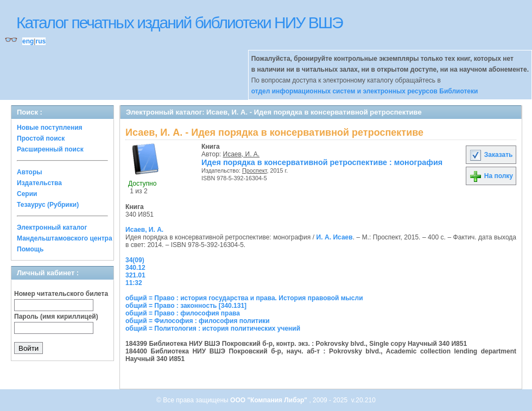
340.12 (135, 268)
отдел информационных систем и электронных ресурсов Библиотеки (365, 91)
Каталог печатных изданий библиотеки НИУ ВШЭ (179, 23)
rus (40, 41)
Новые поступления (50, 128)
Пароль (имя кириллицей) (56, 317)
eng (28, 41)
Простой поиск (41, 138)
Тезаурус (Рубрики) (48, 205)
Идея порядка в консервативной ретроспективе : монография (322, 162)
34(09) (135, 260)
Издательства (39, 183)
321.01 (135, 275)
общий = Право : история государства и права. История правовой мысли (244, 298)
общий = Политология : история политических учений (213, 328)
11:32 (134, 283)
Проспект (255, 170)
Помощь (30, 249)
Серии (27, 194)
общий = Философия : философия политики (198, 321)
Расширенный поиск (50, 149)
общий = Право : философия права (183, 313)
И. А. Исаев (335, 237)
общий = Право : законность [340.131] (186, 306)
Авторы (30, 172)
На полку (491, 176)
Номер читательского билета (61, 294)
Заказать (491, 155)
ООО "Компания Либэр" (270, 400)
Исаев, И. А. (242, 154)
